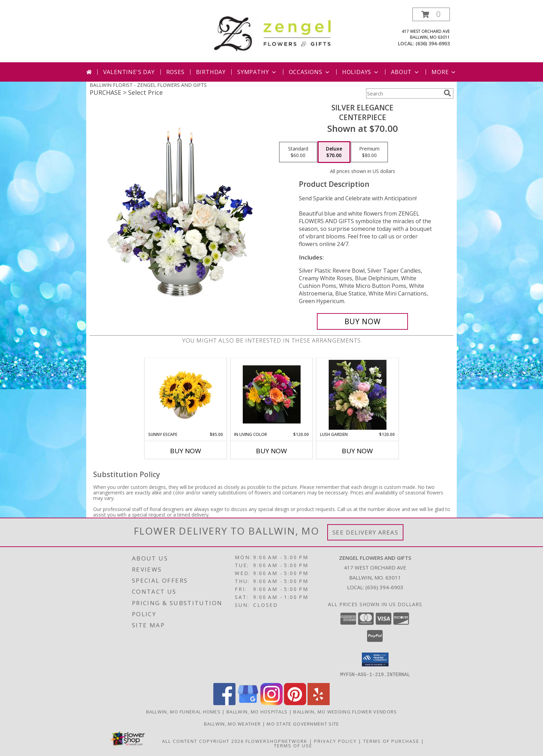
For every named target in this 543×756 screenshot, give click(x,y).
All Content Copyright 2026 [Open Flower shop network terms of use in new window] (203, 741)
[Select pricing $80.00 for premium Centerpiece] (369, 152)
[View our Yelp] (319, 703)
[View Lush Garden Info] (358, 395)
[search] (447, 93)
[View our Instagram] (271, 703)
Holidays (361, 72)
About (406, 72)
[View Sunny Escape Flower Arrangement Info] (186, 395)
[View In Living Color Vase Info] (272, 395)
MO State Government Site (303, 723)
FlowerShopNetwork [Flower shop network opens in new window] (277, 741)
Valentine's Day (129, 72)
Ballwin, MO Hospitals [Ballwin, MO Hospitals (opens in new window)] (257, 711)
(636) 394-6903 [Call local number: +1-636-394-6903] (433, 43)
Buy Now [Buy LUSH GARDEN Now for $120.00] (357, 451)
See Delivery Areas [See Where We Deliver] (366, 532)
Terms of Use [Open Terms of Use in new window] (293, 745)
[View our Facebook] (224, 703)
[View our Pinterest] (295, 703)
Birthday (211, 72)
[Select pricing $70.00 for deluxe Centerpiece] (334, 152)
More (444, 72)
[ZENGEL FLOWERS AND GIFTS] (274, 32)
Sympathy (257, 72)
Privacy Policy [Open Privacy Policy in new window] (335, 741)
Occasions (310, 72)
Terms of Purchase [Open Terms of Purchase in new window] (391, 741)
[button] (431, 14)
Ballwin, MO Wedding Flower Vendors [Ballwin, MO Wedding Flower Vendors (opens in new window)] (345, 711)
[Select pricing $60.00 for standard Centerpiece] (298, 152)
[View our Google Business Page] (248, 703)
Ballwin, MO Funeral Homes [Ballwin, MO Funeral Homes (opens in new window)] (184, 711)
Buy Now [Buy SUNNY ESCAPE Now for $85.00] (186, 451)
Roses (175, 72)
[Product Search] (403, 93)
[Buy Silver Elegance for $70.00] (362, 321)
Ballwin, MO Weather (233, 723)
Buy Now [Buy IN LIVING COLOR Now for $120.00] (271, 451)
